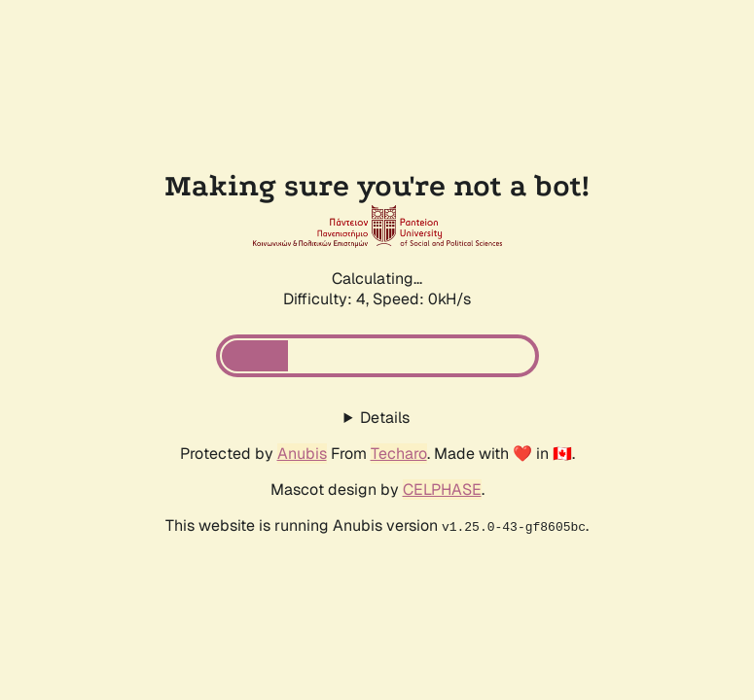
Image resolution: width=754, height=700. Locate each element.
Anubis (302, 454)
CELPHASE (442, 490)
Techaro (399, 454)
